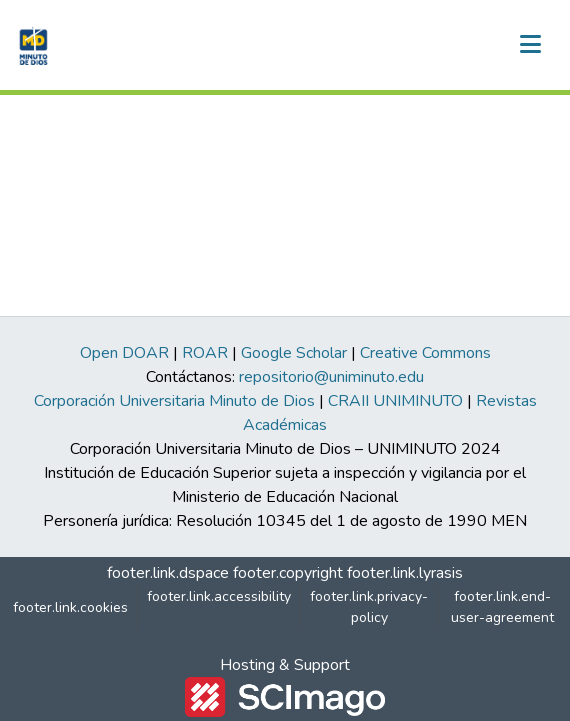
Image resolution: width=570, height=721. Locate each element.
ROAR (205, 353)
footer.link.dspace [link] (168, 573)
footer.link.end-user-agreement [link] (502, 607)
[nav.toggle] (530, 45)
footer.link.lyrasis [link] (405, 573)
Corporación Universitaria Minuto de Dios (174, 401)
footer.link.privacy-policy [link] (369, 607)
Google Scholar (294, 353)
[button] (31, 45)
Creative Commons (425, 353)
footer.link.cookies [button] (70, 607)
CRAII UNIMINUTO (395, 401)
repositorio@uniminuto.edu (331, 377)
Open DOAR (124, 353)
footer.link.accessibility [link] (219, 596)
